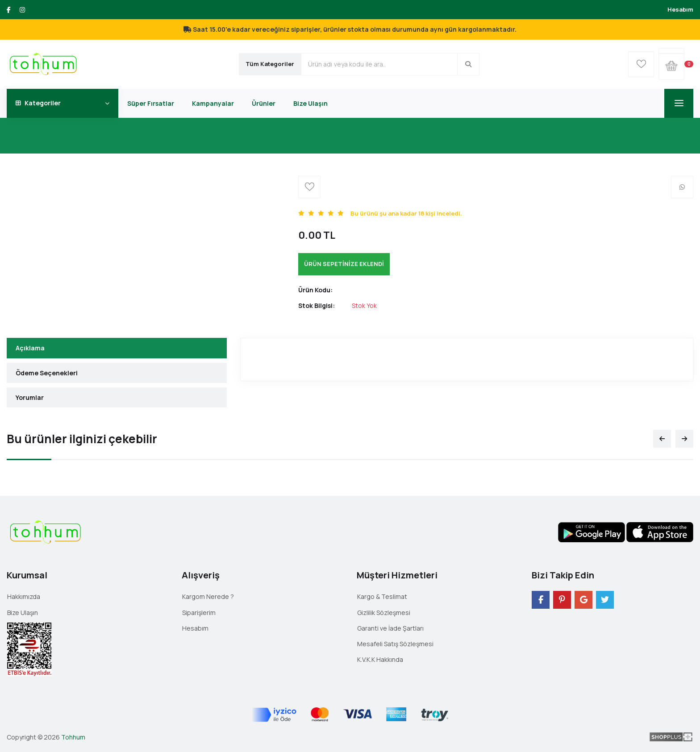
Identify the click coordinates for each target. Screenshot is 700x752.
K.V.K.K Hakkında (380, 659)
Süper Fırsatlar (151, 103)
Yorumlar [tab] (30, 397)
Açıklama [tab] (30, 348)
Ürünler (264, 103)
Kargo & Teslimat (382, 596)
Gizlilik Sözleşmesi (384, 613)
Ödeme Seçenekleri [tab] (47, 373)
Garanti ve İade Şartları (390, 628)
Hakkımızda (24, 596)
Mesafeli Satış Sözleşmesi (395, 644)
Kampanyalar (213, 103)
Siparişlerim (199, 613)
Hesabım (680, 9)
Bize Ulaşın (310, 103)
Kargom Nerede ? (208, 596)
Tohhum (73, 737)
